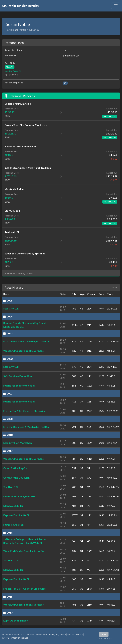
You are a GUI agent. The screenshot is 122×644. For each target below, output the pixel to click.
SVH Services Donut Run (18, 376)
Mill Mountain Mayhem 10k (19, 496)
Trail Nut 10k (11, 487)
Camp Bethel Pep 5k (15, 468)
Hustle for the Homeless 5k (19, 385)
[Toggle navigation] (116, 6)
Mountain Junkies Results (20, 6)
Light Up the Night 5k (16, 620)
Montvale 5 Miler (13, 506)
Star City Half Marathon (18, 443)
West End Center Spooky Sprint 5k (24, 351)
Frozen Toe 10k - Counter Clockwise (24, 411)
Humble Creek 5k (13, 71)
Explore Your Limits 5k (17, 515)
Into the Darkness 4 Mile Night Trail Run (26, 341)
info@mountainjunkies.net (15, 638)
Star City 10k (11, 308)
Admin (104, 634)
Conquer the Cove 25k (16, 478)
